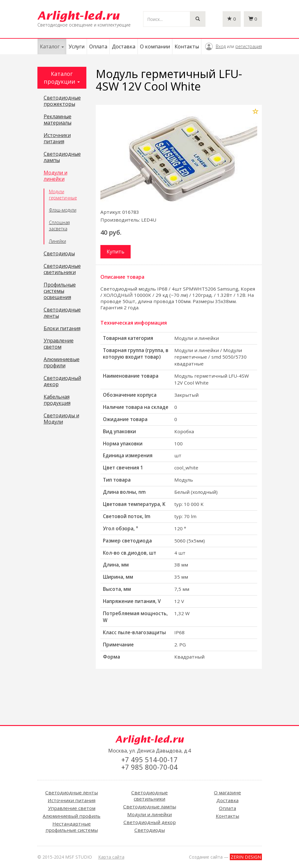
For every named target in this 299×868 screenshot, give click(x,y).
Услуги (77, 47)
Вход (221, 46)
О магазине (227, 792)
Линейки (58, 241)
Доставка (124, 47)
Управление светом (59, 344)
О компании (155, 47)
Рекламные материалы (58, 120)
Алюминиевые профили (62, 363)
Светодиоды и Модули (61, 419)
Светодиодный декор (62, 381)
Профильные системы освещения (60, 291)
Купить (116, 252)
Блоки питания (62, 329)
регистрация (249, 46)
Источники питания (57, 139)
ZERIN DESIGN (246, 857)
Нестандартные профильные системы (72, 827)
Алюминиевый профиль (72, 816)
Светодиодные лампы (62, 157)
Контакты (187, 47)
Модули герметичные (63, 195)
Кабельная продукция (57, 400)
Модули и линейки (55, 176)
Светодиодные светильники (62, 269)
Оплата (98, 47)
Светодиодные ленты (62, 313)
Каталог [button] (52, 47)
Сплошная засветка (59, 226)
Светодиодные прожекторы (62, 101)
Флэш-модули (63, 210)
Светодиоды (59, 254)
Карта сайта (111, 857)
